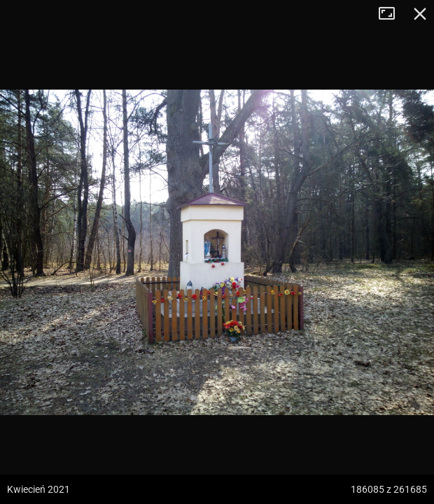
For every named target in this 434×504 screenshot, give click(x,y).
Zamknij (420, 14)
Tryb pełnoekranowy (392, 14)
